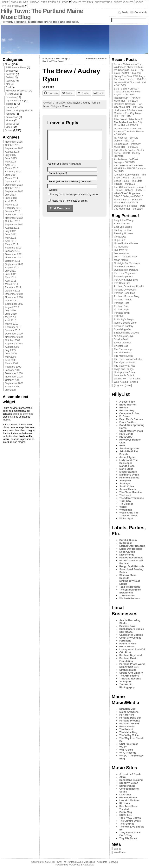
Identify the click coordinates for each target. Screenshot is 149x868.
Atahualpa (88, 865)
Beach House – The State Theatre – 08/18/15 (128, 182)
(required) (58, 179)
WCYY (123, 747)
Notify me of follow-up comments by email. (75, 200)
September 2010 (14, 304)
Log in (117, 849)
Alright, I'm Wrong (124, 220)
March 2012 (12, 244)
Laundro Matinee (129, 800)
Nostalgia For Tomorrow (127, 263)
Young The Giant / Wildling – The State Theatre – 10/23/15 (130, 78)
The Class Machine (130, 492)
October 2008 (13, 380)
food (8, 87)
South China (127, 486)
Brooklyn (12, 94)
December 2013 (14, 185)
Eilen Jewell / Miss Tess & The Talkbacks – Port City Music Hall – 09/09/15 (128, 122)
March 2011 (12, 284)
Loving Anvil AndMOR (132, 649)
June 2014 (11, 175)
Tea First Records (130, 587)
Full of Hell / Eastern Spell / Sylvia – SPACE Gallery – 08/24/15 (129, 153)
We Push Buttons (130, 598)
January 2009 (13, 370)
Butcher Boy (127, 410)
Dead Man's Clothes (131, 419)
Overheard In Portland (126, 270)
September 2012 (14, 224)
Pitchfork (125, 803)
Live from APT (122, 250)
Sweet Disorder (122, 343)
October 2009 (13, 340)
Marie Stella (126, 469)
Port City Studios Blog (126, 280)
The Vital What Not (124, 366)
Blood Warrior (128, 405)
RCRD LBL (126, 815)
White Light (126, 518)
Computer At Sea (129, 413)
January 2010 (13, 330)
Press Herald (127, 726)
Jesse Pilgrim (127, 457)
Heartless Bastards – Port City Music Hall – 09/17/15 (128, 105)
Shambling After (123, 329)
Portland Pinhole (123, 300)
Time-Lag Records (130, 679)
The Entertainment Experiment (130, 591)
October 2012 (13, 221)
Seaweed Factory (124, 326)
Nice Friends (127, 555)
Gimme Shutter (128, 797)
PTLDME (119, 316)
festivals (10, 81)
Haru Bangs (126, 434)
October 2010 (13, 301)
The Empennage (123, 349)
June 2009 (11, 353)
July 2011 (10, 271)
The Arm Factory (129, 676)
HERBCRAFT (127, 437)
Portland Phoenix (130, 721)
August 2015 (12, 152)
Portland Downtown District (129, 286)
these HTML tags (71, 170)
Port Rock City (122, 283)
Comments (141, 12)
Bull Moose (126, 632)
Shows (9, 130)
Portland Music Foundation (128, 660)
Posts (125, 12)
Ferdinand (125, 641)
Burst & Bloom (128, 540)
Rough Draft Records (132, 566)
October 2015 (13, 145)
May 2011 (10, 277)
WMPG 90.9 (126, 750)
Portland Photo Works (132, 664)
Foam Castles (127, 422)
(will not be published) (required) (70, 187)
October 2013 (13, 188)
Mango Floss (127, 466)
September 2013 (14, 191)
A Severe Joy (127, 402)
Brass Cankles (122, 223)
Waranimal (126, 510)
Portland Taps (121, 309)
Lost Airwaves (122, 253)
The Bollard (126, 729)
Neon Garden (127, 552)
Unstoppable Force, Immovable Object (125, 374)
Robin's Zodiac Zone (125, 323)
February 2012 (13, 248)
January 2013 (13, 211)
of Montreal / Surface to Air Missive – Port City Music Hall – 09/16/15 (129, 113)
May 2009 (10, 357)
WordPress (120, 852)
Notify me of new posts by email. (70, 207)
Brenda (124, 408)
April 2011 (11, 281)
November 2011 (14, 258)
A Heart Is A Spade (130, 774)
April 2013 (11, 201)
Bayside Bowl (127, 626)
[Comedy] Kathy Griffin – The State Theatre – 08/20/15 (130, 176)
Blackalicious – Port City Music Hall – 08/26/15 (127, 145)
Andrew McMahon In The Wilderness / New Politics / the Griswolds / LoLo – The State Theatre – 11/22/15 (129, 68)
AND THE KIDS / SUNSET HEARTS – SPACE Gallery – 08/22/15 (130, 168)
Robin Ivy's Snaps (124, 319)
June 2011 (11, 274)
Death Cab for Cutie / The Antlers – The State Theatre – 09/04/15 (129, 131)
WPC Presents (128, 753)
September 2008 (14, 383)
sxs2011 (11, 124)
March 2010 (12, 324)
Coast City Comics (130, 638)
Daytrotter (125, 795)
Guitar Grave (127, 646)
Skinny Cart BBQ (129, 667)
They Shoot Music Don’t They (130, 834)
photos (10, 104)
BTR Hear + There (16, 67)
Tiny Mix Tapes (128, 838)
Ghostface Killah (95, 58)
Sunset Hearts (128, 489)
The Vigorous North (125, 362)
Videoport (125, 681)
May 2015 (10, 162)
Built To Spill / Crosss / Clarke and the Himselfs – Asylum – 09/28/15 (128, 92)
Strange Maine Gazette (127, 333)
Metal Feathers (128, 472)
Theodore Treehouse (132, 498)
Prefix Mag (126, 812)
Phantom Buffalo (129, 478)
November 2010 (14, 297)
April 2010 (11, 320)
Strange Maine (128, 670)
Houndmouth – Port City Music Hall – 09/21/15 (127, 99)
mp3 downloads (15, 100)
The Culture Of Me (130, 821)
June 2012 (11, 234)
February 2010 (13, 327)
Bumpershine (127, 786)
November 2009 (14, 337)
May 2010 (10, 317)
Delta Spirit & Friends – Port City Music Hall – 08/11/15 (129, 207)
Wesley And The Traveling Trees (129, 514)
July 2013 (10, 195)
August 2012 (12, 228)
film (8, 84)
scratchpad (12, 117)
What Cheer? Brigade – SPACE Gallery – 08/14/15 (129, 195)
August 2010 (12, 307)
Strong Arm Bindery (131, 673)
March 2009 (12, 363)
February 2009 (13, 367)
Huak (122, 445)
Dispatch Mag (127, 709)
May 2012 (10, 238)
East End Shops (123, 227)
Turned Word (127, 595)
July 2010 (10, 310)
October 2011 (13, 261)
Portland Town (122, 313)
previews (11, 107)
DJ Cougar (126, 543)
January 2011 (13, 291)
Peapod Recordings (131, 558)
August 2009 (12, 347)
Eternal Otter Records (132, 546)
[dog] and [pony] (123, 385)
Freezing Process (124, 233)
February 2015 (13, 172)
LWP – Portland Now (125, 257)
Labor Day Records (131, 549)
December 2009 (14, 334)
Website (53, 196)
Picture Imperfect (123, 276)
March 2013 (12, 205)
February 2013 (13, 208)
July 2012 (10, 231)
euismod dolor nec (23, 414)
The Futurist (126, 824)
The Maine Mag (128, 732)
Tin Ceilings (126, 504)
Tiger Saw (125, 501)
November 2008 (14, 377)
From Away (120, 237)
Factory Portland (123, 230)
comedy (10, 71)
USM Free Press (129, 744)
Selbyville (125, 481)
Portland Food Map (124, 293)
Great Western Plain (131, 431)
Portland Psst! (122, 303)
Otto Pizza (125, 652)
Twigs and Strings (124, 369)
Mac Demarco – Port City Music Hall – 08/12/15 (128, 201)
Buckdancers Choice (132, 629)
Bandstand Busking (131, 780)
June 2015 (11, 158)
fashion (10, 77)
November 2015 (14, 142)
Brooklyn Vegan (129, 783)
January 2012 (13, 251)
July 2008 (10, 390)
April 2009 (11, 360)
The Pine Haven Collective (129, 359)
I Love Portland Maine (126, 243)
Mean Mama (121, 260)
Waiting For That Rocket (127, 379)
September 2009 (14, 344)
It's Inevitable (121, 247)
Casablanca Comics (131, 635)
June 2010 (11, 314)
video (9, 127)
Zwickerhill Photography (127, 686)
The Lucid (125, 495)
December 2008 (14, 373)
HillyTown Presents (16, 91)
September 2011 (14, 264)
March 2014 (12, 178)
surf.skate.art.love (124, 336)
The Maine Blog (123, 352)
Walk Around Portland (126, 382)
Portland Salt (121, 306)
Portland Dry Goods (125, 290)
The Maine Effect (123, 356)
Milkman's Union (129, 475)
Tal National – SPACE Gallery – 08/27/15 (126, 139)
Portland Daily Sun (130, 718)
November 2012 (14, 218)
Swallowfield (121, 339)
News (8, 64)
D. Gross (124, 416)
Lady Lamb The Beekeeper (128, 462)
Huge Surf (120, 240)
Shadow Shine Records (128, 577)
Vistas (123, 507)
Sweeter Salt (121, 346)
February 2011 (13, 287)
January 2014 (13, 181)
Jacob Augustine (129, 448)
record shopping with (17, 110)
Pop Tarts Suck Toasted (128, 808)
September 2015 (14, 148)
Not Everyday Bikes (125, 266)
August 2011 (12, 267)
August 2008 (12, 387)
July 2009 (10, 350)
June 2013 (11, 198)
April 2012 (11, 241)
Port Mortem (127, 715)
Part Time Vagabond (125, 273)
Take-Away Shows (130, 818)
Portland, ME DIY (129, 724)
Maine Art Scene (129, 712)
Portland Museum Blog (126, 296)
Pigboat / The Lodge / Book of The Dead (56, 60)
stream (10, 120)
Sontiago (125, 483)
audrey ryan (89, 103)
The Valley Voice (129, 735)
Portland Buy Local (131, 655)
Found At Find (128, 644)
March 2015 (12, 168)
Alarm (123, 777)
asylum (77, 103)
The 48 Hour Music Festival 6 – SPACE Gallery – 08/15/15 (130, 189)
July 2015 (10, 155)
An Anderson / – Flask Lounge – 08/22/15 (126, 161)
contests (11, 74)
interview (11, 97)
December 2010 (14, 294)
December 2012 (14, 215)
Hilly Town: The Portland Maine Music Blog (42, 14)
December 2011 (14, 254)
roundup (11, 114)
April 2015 (11, 165)
